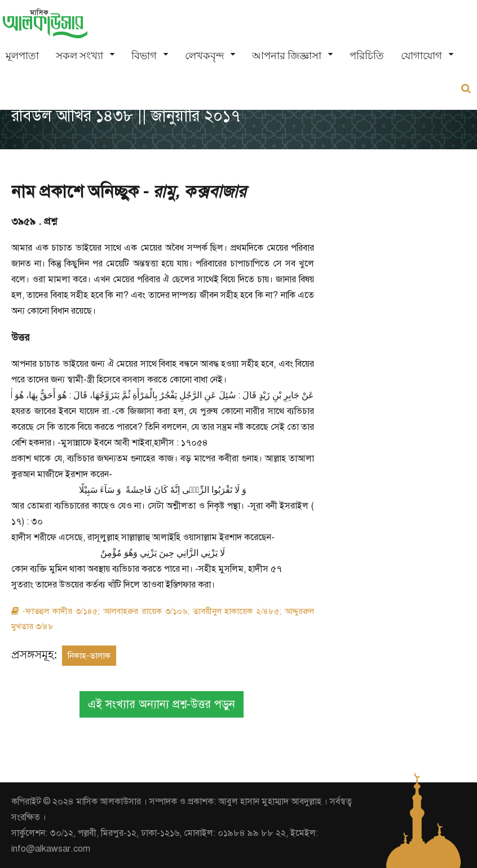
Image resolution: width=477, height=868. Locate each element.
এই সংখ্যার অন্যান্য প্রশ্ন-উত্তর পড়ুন (162, 704)
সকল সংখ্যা (79, 55)
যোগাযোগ (421, 55)
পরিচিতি (367, 55)
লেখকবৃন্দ (204, 55)
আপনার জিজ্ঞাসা (287, 55)
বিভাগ (144, 55)
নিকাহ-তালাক (89, 656)
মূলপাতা (22, 55)
